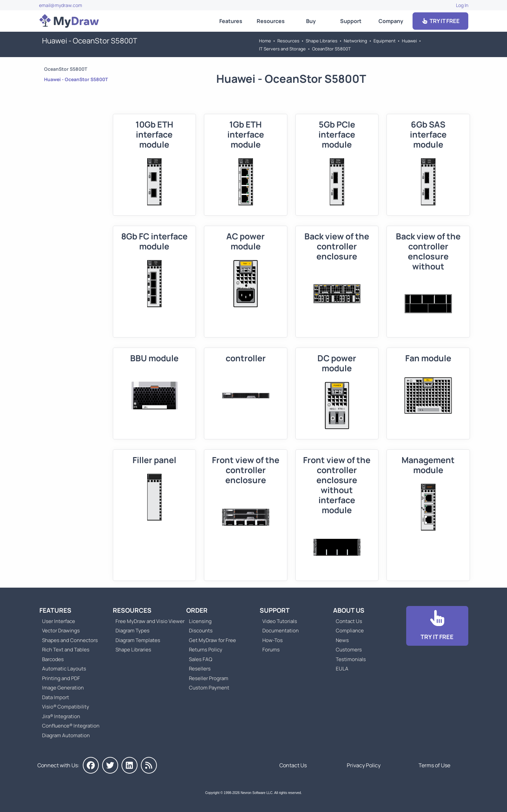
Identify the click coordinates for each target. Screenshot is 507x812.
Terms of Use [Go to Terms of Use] (434, 765)
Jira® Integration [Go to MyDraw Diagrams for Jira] (61, 716)
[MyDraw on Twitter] (110, 765)
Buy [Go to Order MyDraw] (311, 21)
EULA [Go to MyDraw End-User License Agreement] (342, 669)
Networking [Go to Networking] (355, 41)
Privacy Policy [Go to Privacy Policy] (364, 765)
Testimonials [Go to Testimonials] (351, 659)
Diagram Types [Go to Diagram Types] (133, 631)
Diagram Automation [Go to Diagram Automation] (66, 735)
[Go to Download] (437, 626)
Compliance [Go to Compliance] (350, 631)
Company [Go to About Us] (391, 21)
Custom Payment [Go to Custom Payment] (209, 688)
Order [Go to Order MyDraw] (197, 610)
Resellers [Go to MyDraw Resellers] (200, 669)
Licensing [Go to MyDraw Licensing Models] (200, 621)
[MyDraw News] (149, 765)
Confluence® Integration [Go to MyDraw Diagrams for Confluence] (71, 726)
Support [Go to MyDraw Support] (351, 21)
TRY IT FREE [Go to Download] (440, 21)
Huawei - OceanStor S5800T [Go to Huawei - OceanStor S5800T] (76, 79)
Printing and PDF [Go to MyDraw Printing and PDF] (61, 678)
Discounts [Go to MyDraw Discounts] (201, 631)
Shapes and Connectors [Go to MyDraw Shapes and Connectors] (70, 640)
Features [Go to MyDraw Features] (231, 21)
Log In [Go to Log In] (462, 5)
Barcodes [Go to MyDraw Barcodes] (53, 659)
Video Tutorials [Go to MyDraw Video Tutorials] (280, 621)
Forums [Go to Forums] (271, 650)
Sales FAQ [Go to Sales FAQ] (201, 659)
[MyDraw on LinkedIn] (130, 765)
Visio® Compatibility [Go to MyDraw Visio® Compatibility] (66, 707)
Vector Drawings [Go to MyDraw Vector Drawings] (61, 631)
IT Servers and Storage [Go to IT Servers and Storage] (282, 49)
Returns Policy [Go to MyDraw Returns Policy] (206, 650)
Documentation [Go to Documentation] (281, 631)
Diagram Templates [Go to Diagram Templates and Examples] (138, 640)
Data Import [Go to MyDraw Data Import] (56, 697)
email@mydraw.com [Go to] (61, 5)
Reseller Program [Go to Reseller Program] (209, 678)
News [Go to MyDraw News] (342, 640)
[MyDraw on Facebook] (91, 765)
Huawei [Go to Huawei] (409, 41)
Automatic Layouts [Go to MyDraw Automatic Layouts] (64, 669)
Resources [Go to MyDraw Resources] (271, 21)
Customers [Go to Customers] (349, 650)
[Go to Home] (69, 21)
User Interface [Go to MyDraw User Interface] (59, 621)
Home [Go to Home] (265, 41)
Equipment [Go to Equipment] (385, 41)
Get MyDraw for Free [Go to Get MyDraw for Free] (212, 640)
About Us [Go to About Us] (349, 610)
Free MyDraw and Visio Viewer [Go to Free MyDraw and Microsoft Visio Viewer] (148, 621)
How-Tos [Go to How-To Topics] (273, 640)
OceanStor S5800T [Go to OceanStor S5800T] (331, 49)
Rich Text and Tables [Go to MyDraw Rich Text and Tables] (66, 650)
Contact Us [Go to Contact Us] (349, 621)
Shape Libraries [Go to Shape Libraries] (322, 41)
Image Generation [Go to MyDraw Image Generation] (63, 688)
